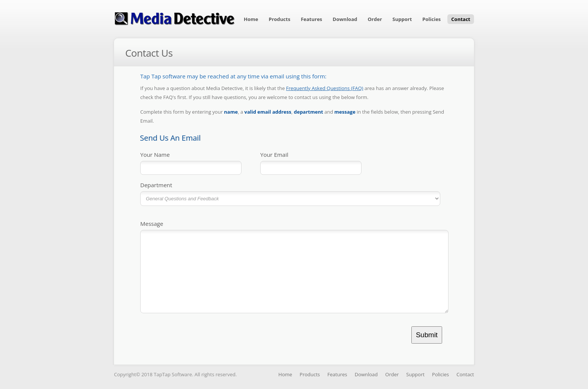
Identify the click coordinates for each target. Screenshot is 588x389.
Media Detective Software (175, 18)
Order (375, 19)
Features (311, 19)
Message (152, 224)
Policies (431, 19)
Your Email (274, 155)
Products (279, 19)
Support (402, 19)
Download (345, 19)
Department (156, 185)
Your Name (155, 155)
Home (251, 19)
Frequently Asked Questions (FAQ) (325, 88)
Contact (461, 19)
